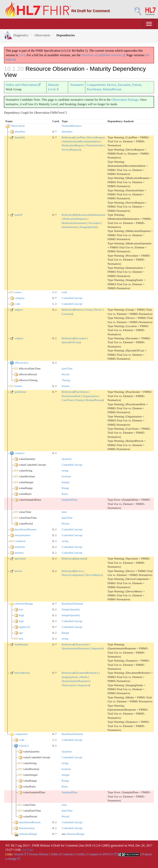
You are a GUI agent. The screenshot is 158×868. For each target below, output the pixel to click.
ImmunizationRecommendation (81, 141)
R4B (8, 60)
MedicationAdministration (90, 215)
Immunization (70, 227)
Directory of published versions (103, 55)
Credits (80, 854)
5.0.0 (22, 55)
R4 (14, 60)
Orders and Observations (23, 85)
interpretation (22, 535)
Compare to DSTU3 (102, 854)
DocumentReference (86, 673)
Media (84, 677)
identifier (20, 131)
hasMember (21, 644)
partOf (18, 215)
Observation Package (125, 100)
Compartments (96, 85)
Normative (77, 85)
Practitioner (94, 89)
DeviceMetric (94, 575)
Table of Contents (62, 854)
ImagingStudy (88, 227)
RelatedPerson (112, 89)
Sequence (97, 648)
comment (20, 541)
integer (66, 482)
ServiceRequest (71, 149)
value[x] (19, 453)
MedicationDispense (75, 219)
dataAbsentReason (25, 529)
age (21, 633)
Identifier (67, 131)
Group (88, 310)
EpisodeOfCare (71, 342)
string (65, 470)
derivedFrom (22, 673)
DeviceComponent (72, 575)
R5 (148, 55)
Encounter (124, 85)
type (21, 621)
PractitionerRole (71, 396)
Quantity (67, 459)
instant (65, 386)
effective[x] (21, 363)
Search (20, 854)
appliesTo (25, 627)
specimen (20, 558)
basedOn (20, 137)
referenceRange (24, 603)
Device (112, 85)
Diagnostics (16, 35)
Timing (66, 380)
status (18, 292)
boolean (66, 476)
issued (18, 386)
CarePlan (80, 137)
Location (67, 314)
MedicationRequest (73, 145)
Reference (67, 137)
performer (20, 392)
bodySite (20, 547)
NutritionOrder (95, 145)
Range (65, 488)
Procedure (95, 223)
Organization (90, 396)
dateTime (67, 368)
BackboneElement (72, 603)
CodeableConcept (72, 298)
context (19, 338)
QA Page (28, 850)
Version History (39, 854)
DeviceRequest (96, 137)
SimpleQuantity (71, 609)
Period (65, 374)
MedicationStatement (74, 223)
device (18, 571)
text (21, 638)
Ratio (65, 494)
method (19, 553)
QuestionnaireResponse (75, 648)
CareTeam (67, 400)
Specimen (80, 558)
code (64, 292)
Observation (42, 35)
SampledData (69, 500)
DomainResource (72, 126)
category (20, 298)
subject (19, 310)
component (21, 734)
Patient (137, 85)
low (21, 609)
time (64, 512)
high (21, 615)
